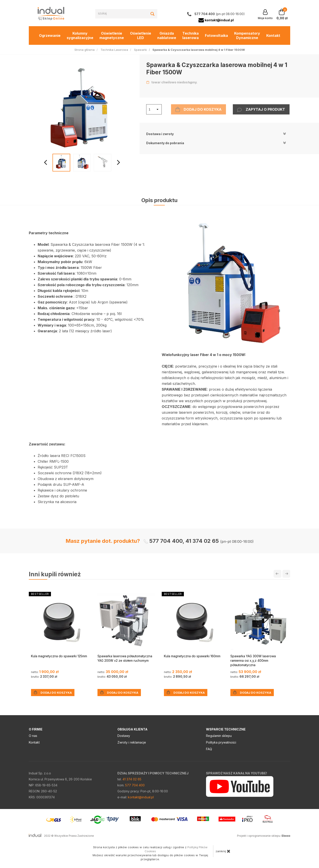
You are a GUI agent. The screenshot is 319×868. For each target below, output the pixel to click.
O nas (33, 736)
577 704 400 (135, 785)
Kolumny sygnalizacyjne (80, 35)
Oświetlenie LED (141, 35)
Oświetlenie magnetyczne (112, 35)
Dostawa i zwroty (216, 134)
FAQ (209, 749)
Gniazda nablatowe (167, 35)
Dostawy (124, 736)
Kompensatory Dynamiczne (247, 35)
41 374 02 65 (132, 779)
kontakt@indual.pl (141, 797)
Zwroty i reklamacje (132, 742)
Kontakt (273, 35)
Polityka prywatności (221, 742)
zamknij (223, 851)
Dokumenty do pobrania (216, 143)
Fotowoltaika (216, 35)
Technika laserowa (191, 35)
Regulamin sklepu (219, 736)
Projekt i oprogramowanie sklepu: (264, 836)
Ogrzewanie (50, 35)
